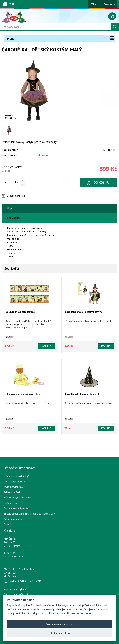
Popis (10, 208)
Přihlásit (95, 4)
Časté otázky (10, 503)
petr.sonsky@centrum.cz (22, 594)
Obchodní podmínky (14, 481)
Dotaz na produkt (16, 196)
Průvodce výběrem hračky (18, 498)
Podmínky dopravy (13, 487)
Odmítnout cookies (59, 633)
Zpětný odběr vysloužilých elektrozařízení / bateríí (31, 514)
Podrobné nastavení (80, 614)
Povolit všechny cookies (59, 624)
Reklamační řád (12, 492)
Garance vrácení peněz (16, 508)
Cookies (8, 524)
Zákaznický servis (13, 519)
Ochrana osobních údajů (16, 476)
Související (14, 218)
